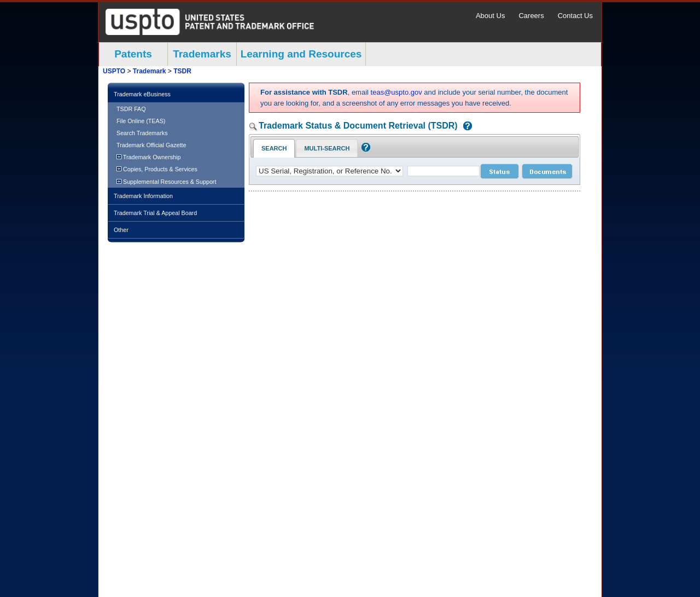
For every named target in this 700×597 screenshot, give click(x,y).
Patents (133, 54)
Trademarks (202, 54)
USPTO (114, 71)
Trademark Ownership (148, 157)
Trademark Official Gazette (151, 145)
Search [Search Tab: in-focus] (274, 148)
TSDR (182, 71)
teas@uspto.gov (396, 92)
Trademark (150, 71)
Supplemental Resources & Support (166, 182)
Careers (531, 16)
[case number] (444, 171)
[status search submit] (500, 171)
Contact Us (575, 16)
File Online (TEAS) (141, 121)
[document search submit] (547, 171)
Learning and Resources (301, 54)
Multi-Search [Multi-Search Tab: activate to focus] (327, 148)
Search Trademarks (142, 133)
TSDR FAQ (131, 109)
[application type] (329, 171)
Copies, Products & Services (157, 169)
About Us (490, 16)
